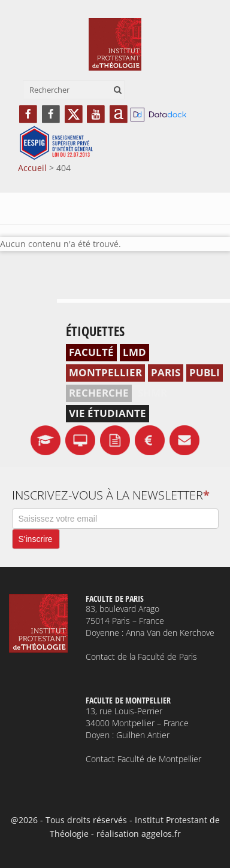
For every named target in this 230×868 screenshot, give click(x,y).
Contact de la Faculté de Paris (141, 657)
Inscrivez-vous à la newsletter (111, 495)
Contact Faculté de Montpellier (143, 759)
